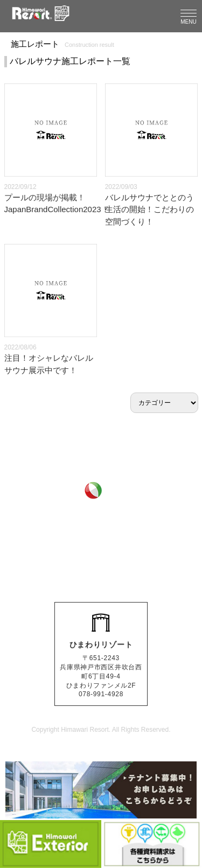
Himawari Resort (85, 730)
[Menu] (189, 16)
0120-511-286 (112, 528)
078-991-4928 (112, 553)
